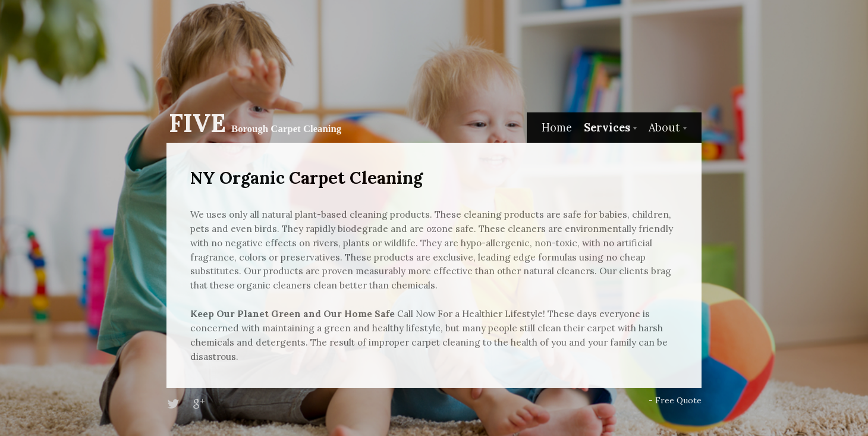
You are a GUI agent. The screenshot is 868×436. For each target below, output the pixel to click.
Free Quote (678, 400)
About (664, 128)
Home (557, 128)
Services (607, 128)
